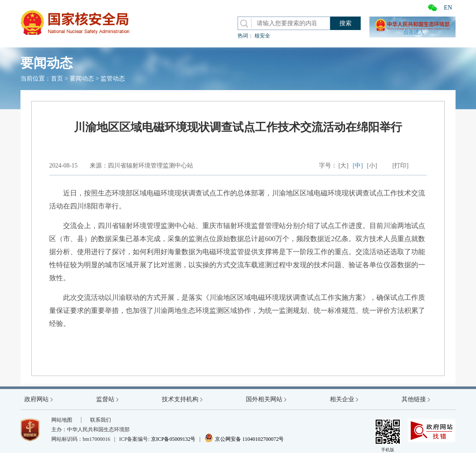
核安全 (262, 36)
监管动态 (113, 79)
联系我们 (101, 420)
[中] (358, 166)
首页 (57, 79)
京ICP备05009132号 (173, 439)
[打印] (401, 166)
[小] (372, 166)
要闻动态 (82, 79)
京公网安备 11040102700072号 (244, 439)
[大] (344, 166)
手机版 (388, 435)
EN (448, 8)
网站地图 (62, 420)
